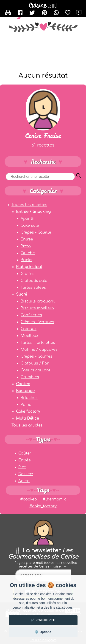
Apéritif (28, 219)
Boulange (25, 391)
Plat (22, 467)
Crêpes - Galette (36, 232)
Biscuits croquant (38, 301)
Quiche (28, 253)
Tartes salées (33, 288)
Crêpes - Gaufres (36, 356)
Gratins (28, 274)
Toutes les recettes (29, 205)
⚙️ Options (43, 632)
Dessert (26, 474)
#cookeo (29, 499)
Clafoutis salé (34, 281)
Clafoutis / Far (35, 363)
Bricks (26, 260)
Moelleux (29, 336)
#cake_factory (43, 506)
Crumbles (30, 377)
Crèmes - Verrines (37, 322)
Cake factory (28, 412)
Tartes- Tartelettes (38, 343)
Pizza (26, 246)
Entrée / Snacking (33, 212)
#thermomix (54, 499)
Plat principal (29, 267)
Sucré (22, 294)
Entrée (27, 239)
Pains (26, 405)
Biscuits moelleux (37, 308)
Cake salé (30, 226)
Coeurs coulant (35, 370)
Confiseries (31, 315)
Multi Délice (28, 418)
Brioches (29, 398)
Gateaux (29, 329)
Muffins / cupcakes (39, 350)
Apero (24, 481)
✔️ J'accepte (43, 620)
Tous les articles (27, 425)
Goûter (25, 453)
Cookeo (23, 384)
